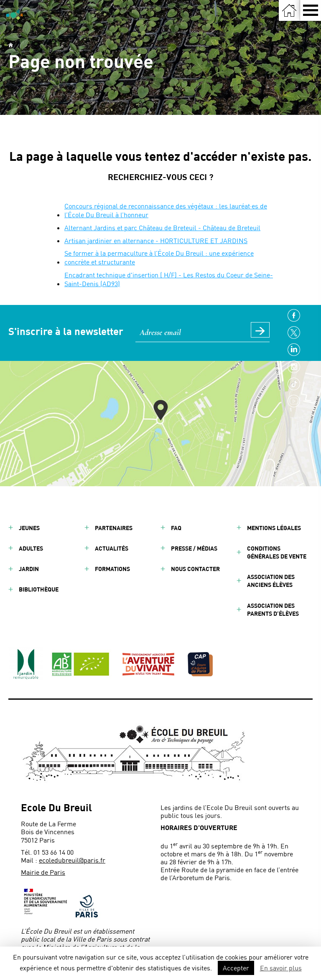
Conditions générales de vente (277, 552)
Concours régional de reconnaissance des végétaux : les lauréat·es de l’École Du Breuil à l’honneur (166, 210)
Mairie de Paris (43, 872)
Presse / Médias (194, 548)
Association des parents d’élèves (273, 609)
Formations (112, 569)
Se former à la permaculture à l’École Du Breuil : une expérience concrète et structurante (159, 257)
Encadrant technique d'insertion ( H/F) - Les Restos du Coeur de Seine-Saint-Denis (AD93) (169, 279)
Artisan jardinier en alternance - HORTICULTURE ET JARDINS (156, 240)
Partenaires (114, 528)
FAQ (176, 528)
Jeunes (29, 528)
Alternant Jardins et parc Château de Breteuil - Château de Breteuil (162, 227)
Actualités (112, 548)
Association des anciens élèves (271, 581)
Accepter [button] (236, 968)
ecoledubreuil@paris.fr (72, 860)
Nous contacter (195, 569)
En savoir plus (281, 968)
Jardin (29, 569)
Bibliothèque (39, 589)
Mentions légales (274, 528)
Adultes (31, 548)
